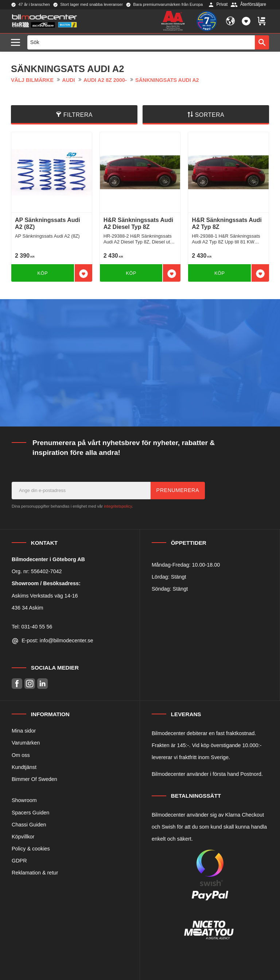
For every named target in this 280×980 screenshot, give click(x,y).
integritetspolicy (118, 506)
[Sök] (262, 42)
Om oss (21, 755)
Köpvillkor (23, 837)
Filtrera (78, 115)
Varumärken (26, 743)
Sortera (210, 115)
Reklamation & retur (35, 873)
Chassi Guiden (29, 825)
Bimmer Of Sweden (34, 779)
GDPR (19, 861)
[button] (17, 43)
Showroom (24, 800)
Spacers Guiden (30, 813)
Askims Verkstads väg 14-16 (45, 596)
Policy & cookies (31, 849)
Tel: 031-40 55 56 (32, 627)
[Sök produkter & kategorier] (141, 42)
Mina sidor (24, 731)
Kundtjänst (24, 767)
